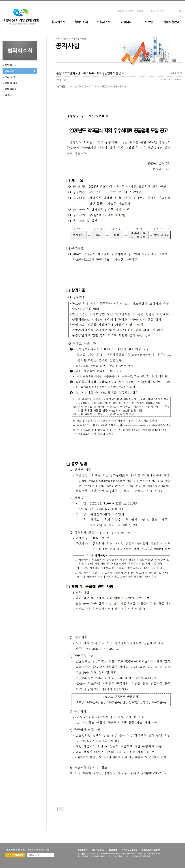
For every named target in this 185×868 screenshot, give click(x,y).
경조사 (8, 95)
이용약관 (113, 850)
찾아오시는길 (98, 850)
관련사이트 (34, 855)
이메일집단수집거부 (151, 850)
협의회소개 (82, 850)
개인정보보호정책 (129, 850)
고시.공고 (10, 77)
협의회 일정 (11, 83)
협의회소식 (11, 65)
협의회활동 (11, 89)
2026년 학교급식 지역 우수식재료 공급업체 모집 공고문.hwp (98, 87)
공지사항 (9, 71)
